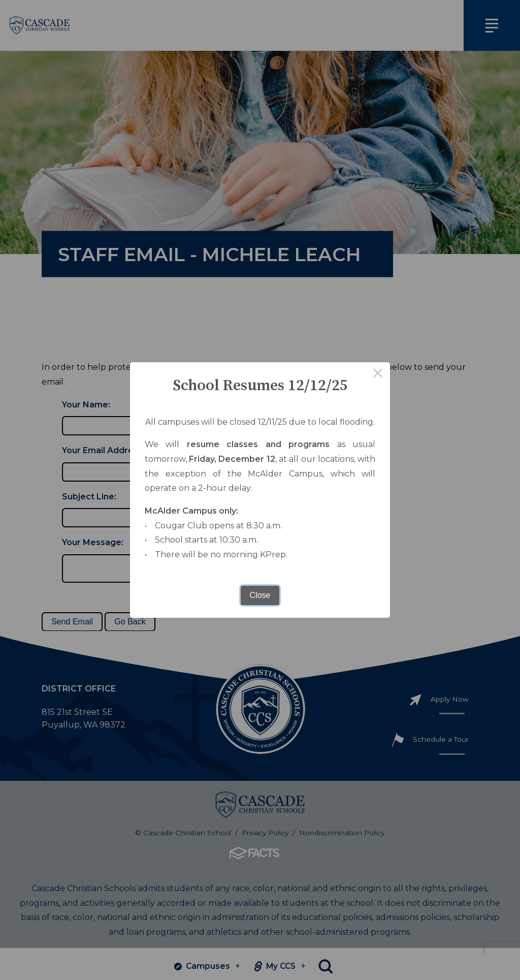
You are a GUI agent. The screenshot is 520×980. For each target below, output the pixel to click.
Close (260, 595)
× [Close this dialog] (378, 374)
